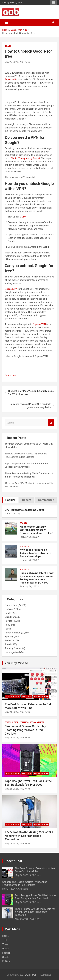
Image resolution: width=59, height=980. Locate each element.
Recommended (13, 633)
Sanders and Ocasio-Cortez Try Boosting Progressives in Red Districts (25, 730)
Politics (24, 546)
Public (8, 629)
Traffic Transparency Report (26, 158)
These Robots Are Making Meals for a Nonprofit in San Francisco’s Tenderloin (29, 836)
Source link (10, 375)
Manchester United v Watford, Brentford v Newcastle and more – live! (36, 530)
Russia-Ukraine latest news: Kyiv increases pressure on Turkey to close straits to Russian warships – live (37, 578)
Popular (9, 625)
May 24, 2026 (11, 712)
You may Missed (16, 663)
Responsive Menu (53, 3)
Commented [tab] (46, 500)
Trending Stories (13, 648)
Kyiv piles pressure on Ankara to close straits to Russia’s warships (35, 553)
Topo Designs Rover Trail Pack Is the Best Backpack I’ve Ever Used (35, 897)
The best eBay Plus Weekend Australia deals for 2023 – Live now (31, 393)
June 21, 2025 (12, 514)
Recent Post (13, 861)
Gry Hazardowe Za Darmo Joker (24, 510)
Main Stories (11, 617)
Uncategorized (12, 652)
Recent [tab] (27, 500)
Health (8, 613)
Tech (8, 46)
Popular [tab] (10, 500)
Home (6, 936)
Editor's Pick (11, 605)
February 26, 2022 (29, 537)
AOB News (25, 62)
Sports (24, 523)
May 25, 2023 (11, 62)
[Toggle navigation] (7, 22)
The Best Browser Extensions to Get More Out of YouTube (35, 870)
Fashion (9, 609)
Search (51, 423)
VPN (24, 217)
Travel (8, 644)
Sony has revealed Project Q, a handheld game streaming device (30, 406)
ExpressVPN (11, 79)
